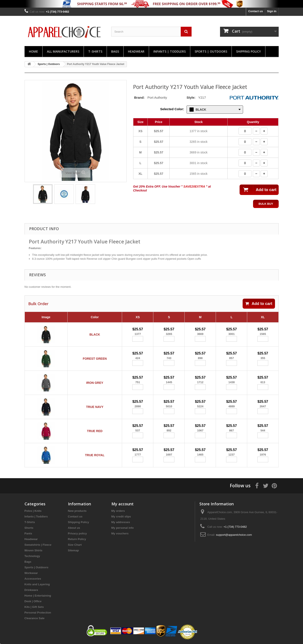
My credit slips (121, 517)
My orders (118, 511)
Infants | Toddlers (170, 51)
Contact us (256, 11)
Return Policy (77, 539)
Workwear (31, 573)
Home (33, 51)
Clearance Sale (35, 618)
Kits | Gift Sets (34, 607)
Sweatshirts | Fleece (38, 545)
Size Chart (75, 545)
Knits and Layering (37, 584)
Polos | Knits (33, 511)
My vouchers (120, 533)
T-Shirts (95, 51)
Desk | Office (33, 601)
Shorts (29, 528)
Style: (191, 97)
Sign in (272, 11)
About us (74, 528)
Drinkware (31, 590)
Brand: (139, 97)
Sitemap (74, 550)
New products (77, 511)
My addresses (121, 522)
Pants (28, 533)
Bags (115, 51)
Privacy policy (77, 533)
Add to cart (259, 304)
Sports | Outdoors (211, 51)
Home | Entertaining (38, 596)
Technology (32, 556)
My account (123, 504)
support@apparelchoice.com (234, 535)
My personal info (123, 528)
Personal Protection (38, 613)
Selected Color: (172, 109)
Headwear (136, 51)
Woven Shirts (34, 550)
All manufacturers (63, 51)
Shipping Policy (248, 51)
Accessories (33, 579)
